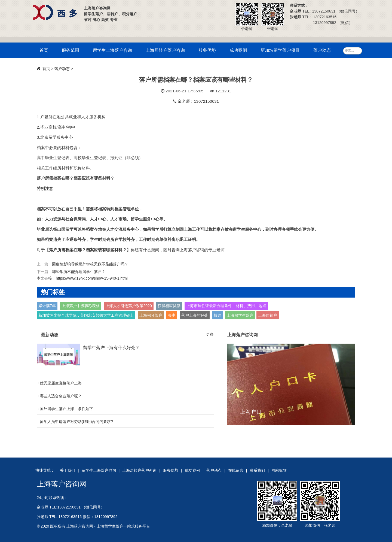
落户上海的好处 (195, 315)
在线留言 (236, 470)
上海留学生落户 (240, 315)
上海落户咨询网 (62, 484)
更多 (210, 334)
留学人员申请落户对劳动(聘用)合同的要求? (76, 422)
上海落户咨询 (192, 250)
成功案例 (238, 50)
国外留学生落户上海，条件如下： (68, 409)
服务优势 (207, 50)
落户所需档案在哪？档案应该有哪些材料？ (88, 250)
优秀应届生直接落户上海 (61, 383)
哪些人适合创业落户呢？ (61, 396)
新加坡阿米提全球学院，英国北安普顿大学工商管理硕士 (86, 315)
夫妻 (172, 315)
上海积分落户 (151, 315)
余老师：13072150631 (198, 101)
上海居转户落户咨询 (165, 50)
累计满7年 (47, 306)
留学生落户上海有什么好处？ (111, 348)
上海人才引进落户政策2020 (129, 306)
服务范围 (71, 50)
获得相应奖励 (169, 306)
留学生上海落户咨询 (112, 50)
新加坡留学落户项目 (280, 50)
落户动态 (322, 50)
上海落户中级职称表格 (81, 306)
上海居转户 (268, 315)
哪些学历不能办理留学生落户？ (79, 272)
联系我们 (257, 470)
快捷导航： (45, 470)
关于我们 (68, 470)
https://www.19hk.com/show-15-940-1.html (92, 278)
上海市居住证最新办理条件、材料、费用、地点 (226, 306)
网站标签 (279, 470)
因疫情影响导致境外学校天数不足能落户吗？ (90, 264)
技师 (218, 315)
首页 (44, 50)
